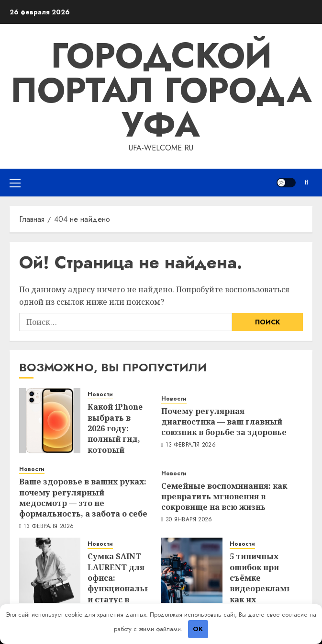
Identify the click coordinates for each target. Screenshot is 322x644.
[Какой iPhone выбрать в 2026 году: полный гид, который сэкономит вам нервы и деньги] (50, 421)
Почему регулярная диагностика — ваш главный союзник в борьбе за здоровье (224, 422)
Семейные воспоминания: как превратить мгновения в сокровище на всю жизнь (224, 497)
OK (198, 629)
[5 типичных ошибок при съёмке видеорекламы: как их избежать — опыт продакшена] (192, 570)
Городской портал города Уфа (161, 90)
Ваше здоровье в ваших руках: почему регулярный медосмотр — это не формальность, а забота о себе (83, 498)
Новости (100, 395)
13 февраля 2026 (191, 445)
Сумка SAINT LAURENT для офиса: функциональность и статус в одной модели (128, 588)
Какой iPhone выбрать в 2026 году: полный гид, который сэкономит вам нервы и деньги (115, 444)
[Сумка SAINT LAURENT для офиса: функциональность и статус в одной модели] (50, 570)
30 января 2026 (189, 520)
